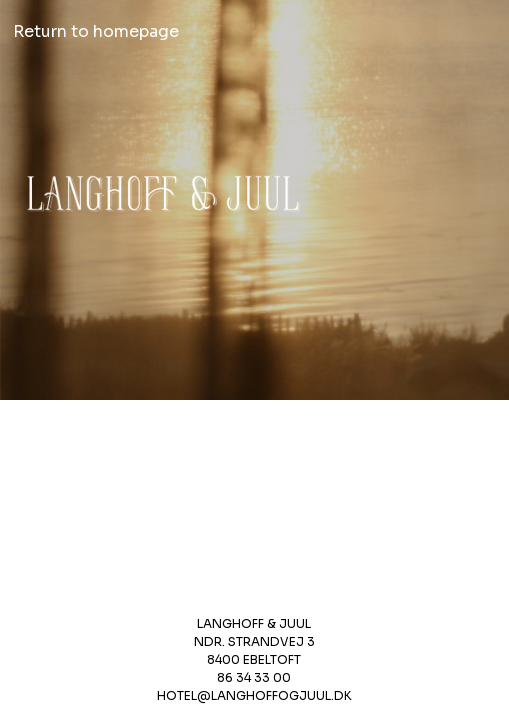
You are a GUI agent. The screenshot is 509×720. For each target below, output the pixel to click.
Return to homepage (96, 31)
